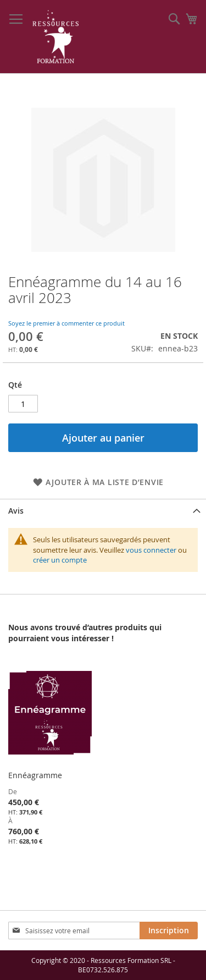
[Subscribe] (169, 931)
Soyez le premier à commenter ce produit (66, 323)
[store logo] (56, 37)
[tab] (103, 511)
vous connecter (151, 550)
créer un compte (60, 560)
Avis (16, 511)
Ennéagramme (35, 775)
